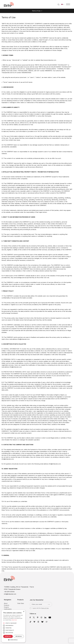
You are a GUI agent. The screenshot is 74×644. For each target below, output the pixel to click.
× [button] (24, 612)
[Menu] (68, 4)
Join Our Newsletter (37, 600)
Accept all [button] (8, 636)
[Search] (59, 4)
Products (7, 605)
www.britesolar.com (61, 24)
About (6, 603)
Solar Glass (21, 603)
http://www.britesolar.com (48, 60)
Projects (6, 607)
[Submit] (49, 604)
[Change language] (63, 4)
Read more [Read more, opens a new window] (14, 620)
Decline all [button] (19, 636)
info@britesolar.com (16, 367)
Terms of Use (45, 608)
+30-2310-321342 (9, 592)
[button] (14, 640)
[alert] (14, 626)
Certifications (8, 609)
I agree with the (39, 608)
